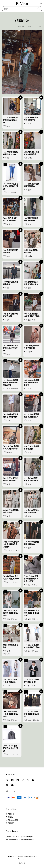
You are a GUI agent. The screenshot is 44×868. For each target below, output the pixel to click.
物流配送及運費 (12, 820)
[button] (3, 4)
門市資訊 (9, 817)
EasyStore (22, 859)
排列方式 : (22, 26)
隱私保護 (22, 863)
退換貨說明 (10, 823)
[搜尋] (38, 9)
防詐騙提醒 (10, 814)
